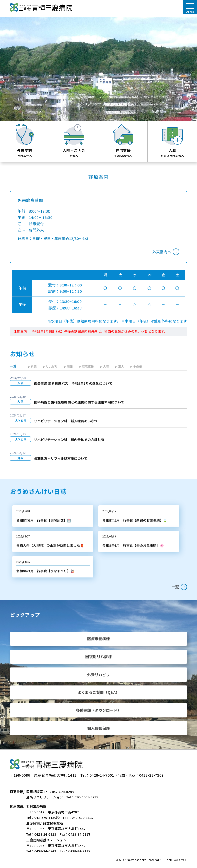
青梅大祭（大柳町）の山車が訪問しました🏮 (50, 556)
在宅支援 (123, 150)
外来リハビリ (98, 685)
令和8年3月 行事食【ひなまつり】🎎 (46, 581)
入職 (172, 150)
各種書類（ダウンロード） (98, 720)
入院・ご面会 (74, 150)
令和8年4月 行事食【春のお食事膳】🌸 (133, 556)
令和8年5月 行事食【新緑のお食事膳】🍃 (135, 530)
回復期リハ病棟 (99, 667)
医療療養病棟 (98, 649)
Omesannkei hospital (145, 860)
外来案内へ (162, 262)
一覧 (175, 597)
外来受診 (25, 150)
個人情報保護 (98, 738)
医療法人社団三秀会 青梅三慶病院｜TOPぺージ (41, 8)
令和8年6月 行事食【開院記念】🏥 (44, 530)
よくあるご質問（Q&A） (98, 703)
